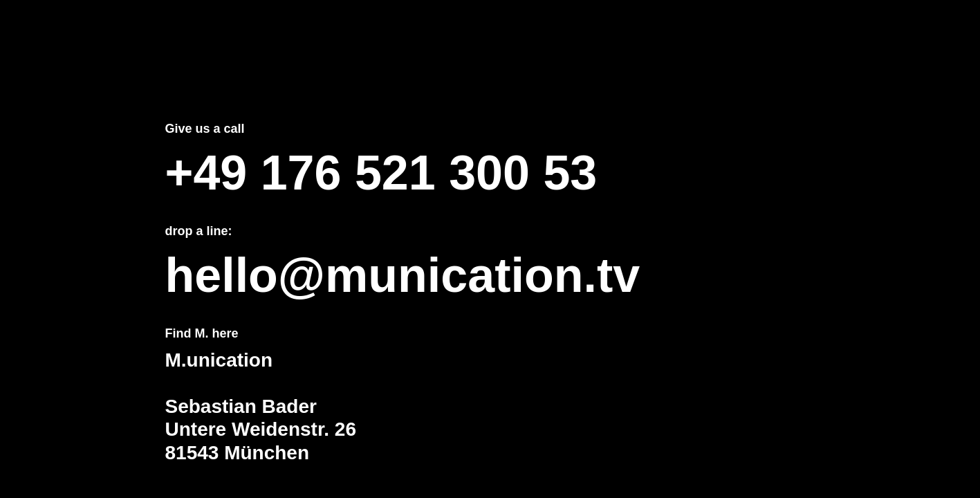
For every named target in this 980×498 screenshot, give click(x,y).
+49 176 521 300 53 (381, 173)
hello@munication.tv (403, 275)
